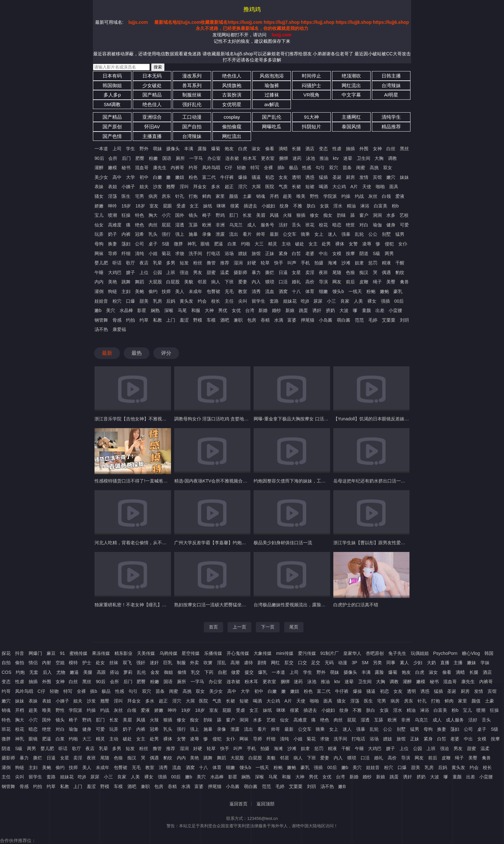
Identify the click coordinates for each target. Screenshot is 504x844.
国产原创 (112, 127)
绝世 (350, 225)
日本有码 (112, 76)
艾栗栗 (389, 320)
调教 (392, 158)
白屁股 (173, 282)
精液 (386, 263)
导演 (323, 282)
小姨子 (128, 187)
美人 (180, 291)
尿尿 (318, 301)
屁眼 (167, 206)
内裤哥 (177, 168)
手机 (305, 263)
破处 (300, 244)
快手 (279, 263)
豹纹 (400, 272)
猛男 (400, 234)
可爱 (404, 225)
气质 (283, 187)
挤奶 (330, 310)
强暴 (346, 234)
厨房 (350, 177)
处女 (100, 663)
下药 (209, 672)
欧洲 (207, 225)
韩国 (489, 653)
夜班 (323, 272)
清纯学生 (391, 117)
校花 (323, 225)
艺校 (404, 215)
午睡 (99, 272)
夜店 (144, 263)
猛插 (323, 177)
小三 (331, 301)
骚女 (99, 196)
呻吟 (113, 206)
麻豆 (51, 653)
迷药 (297, 158)
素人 (404, 663)
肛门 (234, 215)
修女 (314, 215)
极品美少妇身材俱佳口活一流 (283, 543)
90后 (99, 158)
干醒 (400, 263)
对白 (364, 225)
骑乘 (305, 234)
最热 (137, 353)
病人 (216, 282)
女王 (194, 206)
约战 (359, 196)
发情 (364, 177)
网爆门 (35, 653)
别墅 (386, 234)
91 (63, 653)
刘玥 (404, 320)
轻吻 (241, 168)
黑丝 (404, 149)
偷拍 (20, 663)
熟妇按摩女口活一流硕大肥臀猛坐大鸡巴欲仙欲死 (224, 605)
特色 (139, 215)
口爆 (130, 301)
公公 (373, 234)
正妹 (270, 253)
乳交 (195, 672)
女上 (319, 234)
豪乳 (398, 291)
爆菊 (216, 149)
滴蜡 (283, 149)
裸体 (340, 244)
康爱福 (119, 329)
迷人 (332, 234)
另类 (377, 663)
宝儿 (99, 215)
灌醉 (99, 168)
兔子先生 (397, 653)
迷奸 (154, 663)
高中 (117, 177)
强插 (385, 301)
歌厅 (130, 263)
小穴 (166, 215)
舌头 (296, 225)
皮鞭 (364, 282)
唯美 (301, 196)
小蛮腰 (395, 310)
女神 (377, 149)
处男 (326, 244)
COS (6, 672)
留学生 (258, 301)
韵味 (341, 215)
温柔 (225, 272)
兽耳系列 (192, 85)
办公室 (214, 158)
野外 (144, 149)
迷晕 (348, 158)
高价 (310, 282)
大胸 (379, 158)
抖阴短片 (311, 127)
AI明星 (391, 95)
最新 (274, 234)
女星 (296, 272)
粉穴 (117, 301)
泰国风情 (351, 127)
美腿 (88, 672)
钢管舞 (101, 320)
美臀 (391, 282)
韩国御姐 (112, 85)
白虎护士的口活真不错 (356, 605)
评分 (166, 353)
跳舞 (126, 282)
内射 (47, 663)
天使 (367, 187)
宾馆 (377, 177)
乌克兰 (236, 225)
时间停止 (311, 76)
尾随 (337, 272)
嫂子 (130, 272)
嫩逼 (74, 672)
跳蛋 (303, 310)
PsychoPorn (445, 653)
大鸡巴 (115, 272)
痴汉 (364, 272)
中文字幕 (351, 95)
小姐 (153, 253)
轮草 (265, 263)
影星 (142, 310)
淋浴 (365, 206)
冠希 (139, 234)
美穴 (111, 310)
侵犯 (389, 244)
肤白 (311, 206)
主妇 (126, 291)
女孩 (324, 206)
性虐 (337, 149)
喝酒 (323, 187)
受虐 (181, 206)
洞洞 (377, 215)
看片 (247, 234)
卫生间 (364, 158)
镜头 (193, 215)
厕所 (180, 158)
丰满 (189, 149)
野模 (198, 320)
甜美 (144, 301)
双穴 (334, 168)
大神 (209, 310)
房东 (166, 196)
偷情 (182, 672)
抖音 (20, 653)
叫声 (292, 263)
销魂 (261, 196)
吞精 (265, 320)
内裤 (126, 234)
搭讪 (114, 672)
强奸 (141, 663)
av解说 (272, 104)
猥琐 (270, 282)
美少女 (101, 177)
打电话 (213, 253)
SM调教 (112, 104)
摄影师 (240, 272)
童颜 (366, 310)
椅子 (207, 215)
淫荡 (113, 196)
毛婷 (373, 320)
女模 (337, 253)
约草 (144, 320)
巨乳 (168, 663)
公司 (139, 244)
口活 (283, 282)
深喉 (169, 310)
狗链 (113, 291)
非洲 (220, 225)
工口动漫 (192, 117)
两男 (389, 253)
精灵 (273, 244)
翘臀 (171, 187)
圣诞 (337, 177)
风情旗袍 (232, 85)
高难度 (115, 225)
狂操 (126, 215)
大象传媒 (263, 653)
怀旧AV (152, 127)
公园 (157, 272)
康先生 (160, 168)
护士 (87, 663)
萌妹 (157, 149)
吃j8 (305, 301)
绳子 (377, 282)
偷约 (153, 291)
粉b (395, 206)
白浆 (232, 244)
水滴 (279, 320)
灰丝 (373, 196)
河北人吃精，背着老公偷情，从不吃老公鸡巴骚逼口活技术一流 (157, 543)
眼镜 (205, 244)
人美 (358, 301)
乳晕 (157, 263)
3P (354, 663)
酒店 (310, 149)
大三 (259, 244)
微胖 (178, 244)
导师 (113, 253)
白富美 (381, 206)
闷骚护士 (311, 85)
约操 (346, 196)
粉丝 (198, 263)
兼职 (238, 320)
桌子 (153, 244)
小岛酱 (326, 320)
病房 (153, 196)
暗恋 (337, 225)
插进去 (250, 206)
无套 (34, 672)
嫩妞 (180, 177)
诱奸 (317, 310)
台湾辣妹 (391, 85)
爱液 (400, 196)
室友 (154, 206)
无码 (329, 663)
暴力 (256, 272)
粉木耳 (250, 158)
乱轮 (359, 234)
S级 (165, 244)
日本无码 (152, 76)
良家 (345, 301)
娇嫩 (99, 206)
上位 (144, 272)
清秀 (256, 291)
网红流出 (351, 85)
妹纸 (208, 206)
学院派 (330, 196)
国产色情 (112, 136)
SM (365, 663)
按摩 (350, 253)
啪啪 (380, 187)
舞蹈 (139, 282)
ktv (336, 158)
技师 (166, 291)
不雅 (298, 206)
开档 (274, 196)
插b (281, 168)
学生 (130, 149)
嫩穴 (391, 177)
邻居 (202, 282)
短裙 (310, 187)
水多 (391, 215)
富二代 (209, 177)
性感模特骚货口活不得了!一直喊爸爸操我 (136, 481)
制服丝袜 (192, 95)
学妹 (485, 663)
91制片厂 (330, 653)
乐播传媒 (213, 653)
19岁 (126, 206)
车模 (211, 320)
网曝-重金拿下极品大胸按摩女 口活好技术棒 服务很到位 (310, 419)
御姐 (168, 672)
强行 (166, 234)
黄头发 (186, 301)
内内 (99, 282)
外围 (364, 149)
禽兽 (404, 282)
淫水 (338, 206)
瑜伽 (377, 225)
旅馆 (256, 253)
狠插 (301, 215)
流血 (270, 291)
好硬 (252, 263)
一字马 (196, 158)
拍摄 (319, 263)
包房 (252, 320)
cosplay (232, 117)
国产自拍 (192, 127)
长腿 (296, 149)
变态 (323, 149)
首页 (213, 627)
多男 (171, 263)
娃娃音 (101, 301)
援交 (249, 672)
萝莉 (128, 672)
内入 (256, 282)
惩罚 (373, 263)
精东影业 (123, 653)
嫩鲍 (384, 291)
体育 (310, 291)
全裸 (268, 168)
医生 (126, 196)
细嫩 (323, 291)
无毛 (229, 291)
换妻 (113, 244)
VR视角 (312, 95)
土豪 (247, 196)
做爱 (236, 672)
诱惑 (310, 177)
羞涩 (184, 320)
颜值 (234, 196)
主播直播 (152, 136)
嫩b (98, 310)
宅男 (139, 196)
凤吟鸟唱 (211, 168)
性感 (307, 168)
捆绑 (283, 158)
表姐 (113, 187)
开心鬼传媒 (238, 653)
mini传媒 (285, 653)
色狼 (350, 272)
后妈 (171, 301)
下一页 (268, 627)
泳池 (310, 158)
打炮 (193, 196)
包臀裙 (213, 291)
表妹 (99, 187)
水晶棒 (126, 310)
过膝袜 (272, 95)
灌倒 (99, 291)
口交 (302, 663)
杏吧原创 (375, 653)
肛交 (289, 663)
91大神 (312, 117)
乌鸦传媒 (168, 653)
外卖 (194, 663)
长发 (247, 215)
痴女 (328, 215)
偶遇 (386, 272)
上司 (117, 149)
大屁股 (155, 282)
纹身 (284, 206)
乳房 (157, 301)
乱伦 (141, 672)
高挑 (374, 168)
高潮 (235, 663)
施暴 (193, 234)
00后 (399, 301)
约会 (202, 301)
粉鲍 (371, 291)
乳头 (153, 234)
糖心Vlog (471, 653)
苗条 (347, 168)
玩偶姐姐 (420, 653)
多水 (216, 187)
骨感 (117, 320)
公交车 (290, 234)
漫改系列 (192, 76)
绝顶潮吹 (351, 76)
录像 (207, 234)
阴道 (364, 253)
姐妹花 (290, 301)
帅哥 (261, 234)
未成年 (195, 291)
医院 (270, 187)
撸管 (211, 263)
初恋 (270, 177)
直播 (445, 663)
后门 (126, 158)
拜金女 (200, 187)
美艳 (113, 282)
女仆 (403, 244)
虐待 (248, 663)
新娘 (290, 310)
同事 (391, 663)
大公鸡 (339, 187)
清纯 (139, 253)
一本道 (101, 149)
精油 (351, 206)
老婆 (310, 253)
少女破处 (152, 85)
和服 (196, 310)
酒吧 (225, 320)
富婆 (292, 320)
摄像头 (173, 149)
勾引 (320, 168)
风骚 (274, 215)
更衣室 (268, 158)
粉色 (193, 177)
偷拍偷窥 (232, 127)
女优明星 (232, 104)
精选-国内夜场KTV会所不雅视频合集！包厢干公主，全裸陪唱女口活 (242, 481)
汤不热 (101, 329)
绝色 (139, 225)
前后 (350, 282)
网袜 (99, 253)
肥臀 (140, 158)
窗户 (364, 215)
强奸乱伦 (192, 104)
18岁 (140, 206)
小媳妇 (268, 206)
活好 (283, 225)
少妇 (418, 663)
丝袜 (114, 663)
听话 (117, 263)
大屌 (256, 187)
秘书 (126, 168)
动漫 (343, 663)
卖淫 (310, 272)
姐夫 (144, 187)
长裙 (296, 187)
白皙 (296, 253)
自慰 (222, 672)
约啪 (246, 244)
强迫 (184, 272)
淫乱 (221, 663)
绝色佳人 (232, 76)
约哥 (193, 168)
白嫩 (157, 177)
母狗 (99, 244)
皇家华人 (352, 653)
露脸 (202, 149)
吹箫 (208, 663)
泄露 (220, 234)
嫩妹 (472, 663)
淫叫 (184, 187)
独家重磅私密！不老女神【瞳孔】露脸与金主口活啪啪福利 (153, 605)
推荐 (225, 263)
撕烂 (270, 272)
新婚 (263, 310)
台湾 (250, 310)
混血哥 (142, 168)
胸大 (153, 215)
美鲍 (139, 291)
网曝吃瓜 (272, 127)
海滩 (332, 263)
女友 (283, 177)
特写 (255, 168)
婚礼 (296, 282)
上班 (171, 272)
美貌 (189, 282)
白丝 (391, 149)
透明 (296, 177)
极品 (293, 168)
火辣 (287, 215)
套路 (274, 301)
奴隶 (359, 263)
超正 (229, 187)
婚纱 (276, 310)
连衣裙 (232, 158)
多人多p (112, 95)
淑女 (256, 149)
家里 (220, 196)
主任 (229, 301)
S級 (377, 253)
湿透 (180, 225)
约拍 (130, 320)
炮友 (229, 149)
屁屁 (166, 225)
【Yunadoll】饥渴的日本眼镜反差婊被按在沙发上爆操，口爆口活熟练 (403, 419)
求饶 (180, 253)
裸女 (372, 301)
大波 (344, 310)
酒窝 (283, 291)
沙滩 (346, 263)
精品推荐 (391, 127)
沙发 (157, 187)
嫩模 (113, 168)
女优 (236, 310)
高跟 (101, 672)
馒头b (338, 291)
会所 (113, 158)
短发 (184, 263)
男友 (198, 272)
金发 (155, 672)
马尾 (182, 310)
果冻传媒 (101, 653)
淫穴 (243, 187)
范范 (359, 320)
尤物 (61, 672)
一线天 (355, 291)
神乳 (192, 244)
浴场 (229, 253)
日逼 (283, 272)
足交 (316, 663)
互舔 (193, 225)
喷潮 (113, 215)
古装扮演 (232, 95)
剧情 (262, 663)
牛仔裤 (227, 177)
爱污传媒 (307, 653)
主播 (458, 663)
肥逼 (219, 244)
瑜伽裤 (272, 85)
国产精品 (152, 95)
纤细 (126, 253)
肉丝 (153, 225)
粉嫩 (153, 158)
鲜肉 (207, 196)
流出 (234, 234)
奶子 (113, 234)
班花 (310, 225)
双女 (388, 168)
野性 (314, 196)
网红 (275, 663)
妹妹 (404, 177)
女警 (353, 244)
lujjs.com (138, 22)
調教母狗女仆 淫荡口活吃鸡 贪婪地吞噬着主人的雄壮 (227, 419)
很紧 (235, 206)
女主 (313, 244)
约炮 (20, 672)
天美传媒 (146, 653)
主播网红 (351, 117)
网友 (337, 282)
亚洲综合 (152, 117)
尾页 (294, 627)
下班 (229, 282)
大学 (130, 177)
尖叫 (243, 301)
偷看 (270, 149)
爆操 (243, 177)
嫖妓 (243, 253)
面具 (394, 187)
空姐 (60, 663)
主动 (286, 244)
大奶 (431, 663)
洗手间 (195, 253)
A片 (354, 187)
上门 (171, 320)
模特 (73, 663)
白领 (386, 196)
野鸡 (220, 215)
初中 (144, 177)
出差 (380, 310)
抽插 (350, 149)
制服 (181, 663)
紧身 (283, 253)
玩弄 (99, 234)
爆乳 (263, 672)
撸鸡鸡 (252, 9)
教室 (243, 291)
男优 (223, 310)
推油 (324, 158)
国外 (180, 215)
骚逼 (256, 177)
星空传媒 (191, 653)
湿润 (238, 263)
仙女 (99, 225)
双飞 (127, 663)
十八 (296, 291)
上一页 (239, 627)
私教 (157, 320)
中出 (323, 253)
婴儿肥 (101, 263)
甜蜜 (211, 272)
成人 (252, 225)
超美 (287, 196)
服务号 (267, 225)
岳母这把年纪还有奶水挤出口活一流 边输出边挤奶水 (386, 481)
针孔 (180, 196)
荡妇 (126, 244)
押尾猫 (308, 320)
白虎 (243, 149)
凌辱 (367, 244)
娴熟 (155, 310)
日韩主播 (391, 76)
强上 (180, 234)
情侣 (33, 663)
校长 (216, 301)
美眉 (261, 215)
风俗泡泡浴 (272, 76)
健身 (391, 225)
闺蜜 (361, 168)
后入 (47, 672)
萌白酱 (344, 320)
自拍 (6, 663)
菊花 (166, 253)
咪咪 (221, 206)
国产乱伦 (272, 117)
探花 (6, 653)
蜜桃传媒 (78, 653)
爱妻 (243, 282)
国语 (167, 158)
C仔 (229, 168)
